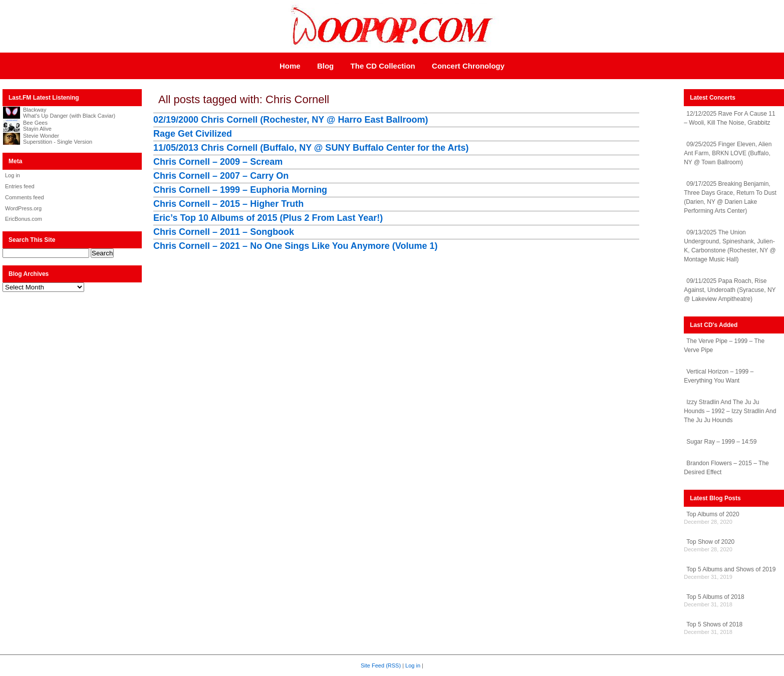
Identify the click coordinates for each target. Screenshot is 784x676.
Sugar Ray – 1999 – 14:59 (721, 442)
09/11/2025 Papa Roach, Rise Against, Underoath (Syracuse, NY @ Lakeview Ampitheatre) (730, 290)
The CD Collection (383, 66)
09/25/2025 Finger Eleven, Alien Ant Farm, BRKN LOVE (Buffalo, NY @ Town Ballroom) (728, 153)
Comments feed (25, 197)
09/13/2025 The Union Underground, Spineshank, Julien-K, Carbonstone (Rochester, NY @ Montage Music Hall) (730, 246)
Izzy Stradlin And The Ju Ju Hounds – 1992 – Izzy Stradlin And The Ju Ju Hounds (730, 411)
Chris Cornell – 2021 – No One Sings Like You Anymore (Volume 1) (295, 246)
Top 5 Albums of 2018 (715, 597)
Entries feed (20, 186)
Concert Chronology (468, 66)
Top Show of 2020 (710, 542)
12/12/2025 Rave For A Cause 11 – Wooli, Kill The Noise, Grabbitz (729, 118)
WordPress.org (23, 208)
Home (290, 66)
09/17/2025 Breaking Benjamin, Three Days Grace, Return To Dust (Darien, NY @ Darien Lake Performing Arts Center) (730, 197)
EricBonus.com (24, 219)
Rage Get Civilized (193, 134)
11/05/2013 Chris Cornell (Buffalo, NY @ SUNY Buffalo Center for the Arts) (311, 148)
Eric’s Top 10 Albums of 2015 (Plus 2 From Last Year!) (268, 218)
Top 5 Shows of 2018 (714, 624)
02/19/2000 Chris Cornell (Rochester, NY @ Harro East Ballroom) (291, 120)
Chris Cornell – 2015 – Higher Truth (228, 204)
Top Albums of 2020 (713, 514)
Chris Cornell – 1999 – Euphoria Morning (240, 190)
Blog (325, 66)
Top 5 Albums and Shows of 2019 (731, 569)
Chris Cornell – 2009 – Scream (218, 162)
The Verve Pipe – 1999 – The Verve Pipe (724, 346)
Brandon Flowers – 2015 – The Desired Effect (726, 468)
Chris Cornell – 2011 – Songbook (224, 232)
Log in (13, 175)
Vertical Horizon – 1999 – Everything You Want (719, 376)
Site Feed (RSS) (381, 665)
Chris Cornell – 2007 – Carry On (221, 176)
